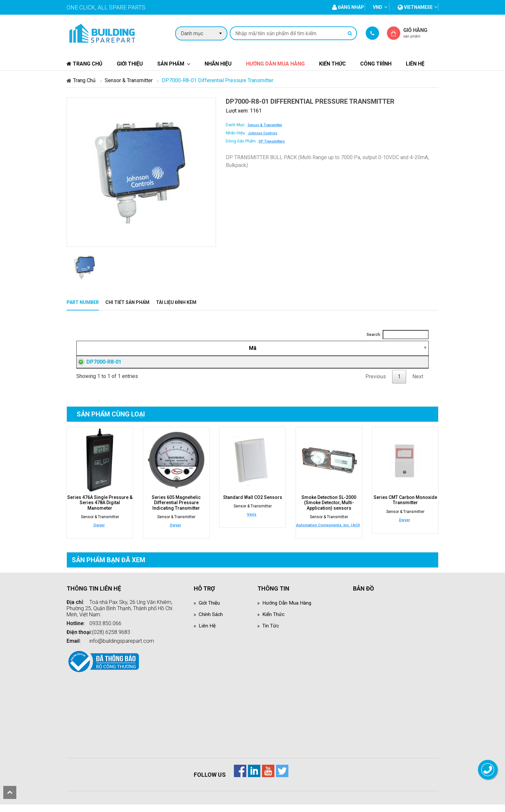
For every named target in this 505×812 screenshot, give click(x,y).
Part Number (83, 302)
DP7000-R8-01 (97, 366)
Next (418, 384)
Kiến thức (332, 64)
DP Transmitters (272, 141)
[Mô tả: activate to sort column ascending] (218, 348)
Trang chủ (84, 64)
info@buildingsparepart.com (122, 648)
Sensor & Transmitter (129, 80)
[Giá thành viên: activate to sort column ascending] (328, 348)
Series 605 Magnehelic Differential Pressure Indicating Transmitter (176, 510)
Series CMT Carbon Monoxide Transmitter (405, 508)
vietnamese (415, 7)
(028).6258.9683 (111, 640)
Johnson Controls (263, 133)
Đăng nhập (328, 366)
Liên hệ (415, 64)
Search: (398, 335)
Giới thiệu (130, 64)
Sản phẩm (171, 64)
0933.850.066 (105, 631)
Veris (252, 522)
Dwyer (99, 533)
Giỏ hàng (421, 33)
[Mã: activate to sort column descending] (112, 348)
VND (378, 7)
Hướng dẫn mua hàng (275, 64)
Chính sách (211, 622)
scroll (10, 792)
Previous (376, 384)
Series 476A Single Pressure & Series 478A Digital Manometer (100, 510)
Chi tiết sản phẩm (127, 302)
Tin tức (271, 633)
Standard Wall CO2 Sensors (253, 505)
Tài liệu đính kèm (176, 302)
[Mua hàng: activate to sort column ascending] (398, 348)
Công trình (376, 64)
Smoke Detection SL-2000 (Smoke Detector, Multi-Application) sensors (329, 510)
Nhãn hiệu (218, 64)
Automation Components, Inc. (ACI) (328, 533)
